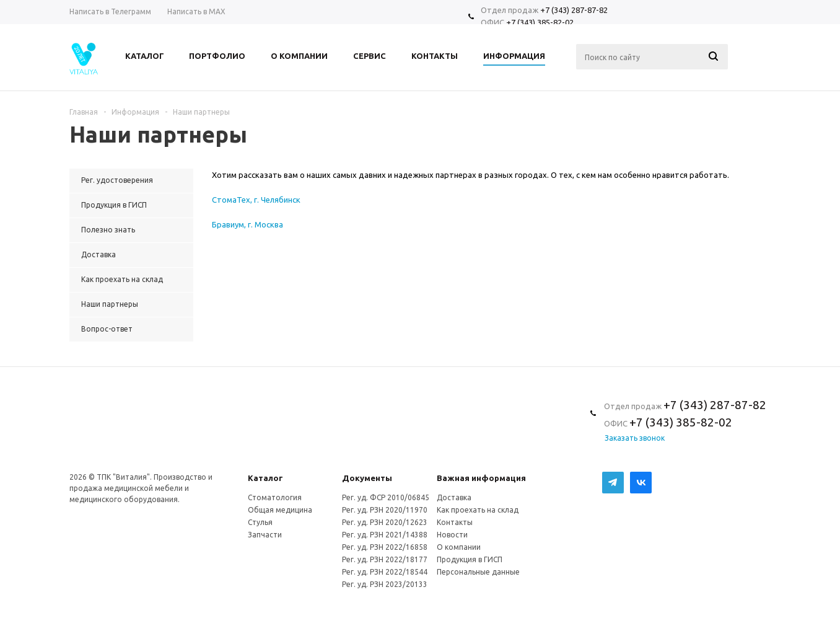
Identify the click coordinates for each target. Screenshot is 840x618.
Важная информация (481, 478)
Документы (367, 478)
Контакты (455, 522)
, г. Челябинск (275, 200)
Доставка (454, 497)
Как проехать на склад (478, 510)
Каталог (265, 478)
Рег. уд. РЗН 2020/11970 (385, 510)
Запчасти (265, 535)
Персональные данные (478, 572)
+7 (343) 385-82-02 (540, 22)
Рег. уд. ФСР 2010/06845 (386, 497)
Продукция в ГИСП (470, 559)
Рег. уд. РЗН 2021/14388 (385, 535)
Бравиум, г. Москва (247, 224)
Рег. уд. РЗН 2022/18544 (385, 572)
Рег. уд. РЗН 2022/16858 (385, 547)
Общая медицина (280, 510)
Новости (452, 535)
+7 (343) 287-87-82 (574, 10)
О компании (459, 547)
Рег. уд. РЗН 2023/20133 (385, 584)
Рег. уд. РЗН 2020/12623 (385, 522)
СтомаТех (231, 200)
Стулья (260, 522)
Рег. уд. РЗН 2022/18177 (385, 559)
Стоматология (275, 497)
